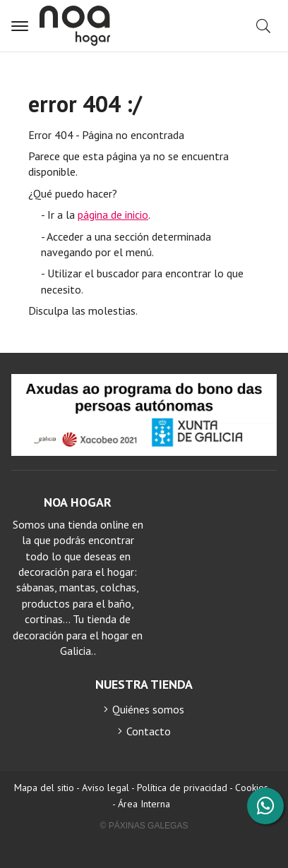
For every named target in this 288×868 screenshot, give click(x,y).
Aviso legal (106, 788)
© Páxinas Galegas (144, 826)
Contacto (149, 731)
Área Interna (144, 804)
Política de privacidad (182, 788)
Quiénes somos (148, 709)
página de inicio (113, 215)
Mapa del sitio (44, 788)
